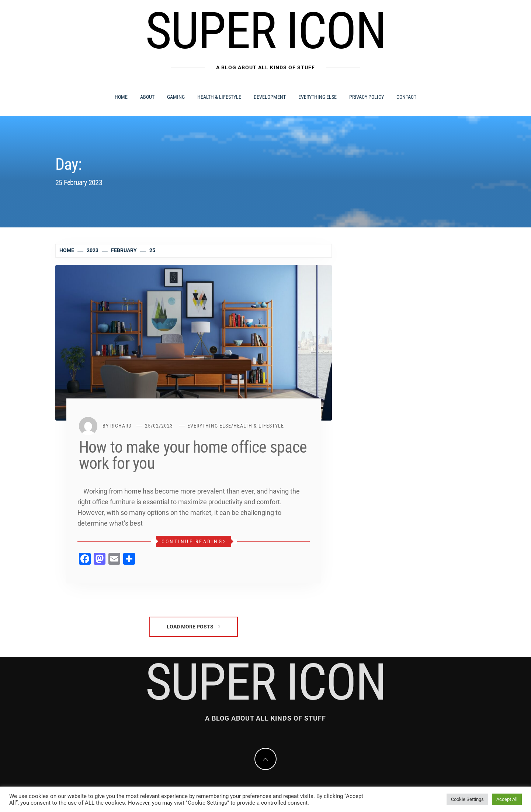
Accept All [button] (507, 799)
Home (121, 97)
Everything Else (317, 97)
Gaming (176, 97)
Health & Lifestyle (219, 97)
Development (270, 97)
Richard (121, 426)
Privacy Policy (367, 97)
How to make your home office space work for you (193, 455)
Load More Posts (193, 627)
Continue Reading (194, 541)
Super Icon (265, 31)
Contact (406, 97)
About (147, 97)
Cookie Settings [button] (467, 799)
